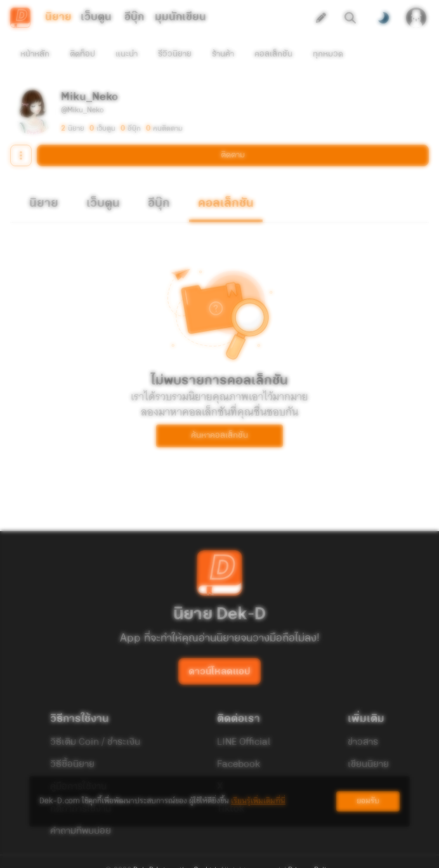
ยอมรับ (368, 801)
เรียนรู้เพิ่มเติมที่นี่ (258, 801)
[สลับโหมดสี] (383, 18)
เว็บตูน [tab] (96, 17)
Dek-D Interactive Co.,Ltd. (176, 848)
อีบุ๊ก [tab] (134, 17)
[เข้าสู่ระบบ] (416, 18)
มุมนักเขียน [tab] (180, 17)
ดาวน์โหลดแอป (219, 649)
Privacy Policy (311, 848)
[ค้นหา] (350, 18)
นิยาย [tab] (58, 17)
